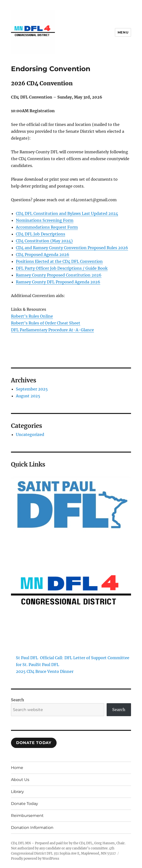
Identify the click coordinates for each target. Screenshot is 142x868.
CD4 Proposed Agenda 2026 (43, 255)
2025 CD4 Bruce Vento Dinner (45, 671)
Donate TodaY (34, 743)
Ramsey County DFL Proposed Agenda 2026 (58, 282)
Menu (123, 32)
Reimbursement (27, 816)
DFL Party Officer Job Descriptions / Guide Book (62, 268)
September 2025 (32, 389)
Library (17, 792)
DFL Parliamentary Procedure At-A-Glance (52, 330)
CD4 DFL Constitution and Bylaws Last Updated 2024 (67, 213)
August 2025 (28, 396)
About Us (20, 780)
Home (17, 768)
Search (18, 700)
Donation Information (32, 828)
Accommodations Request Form (47, 227)
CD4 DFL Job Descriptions (41, 234)
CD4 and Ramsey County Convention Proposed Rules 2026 (72, 248)
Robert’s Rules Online (32, 316)
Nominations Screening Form (45, 220)
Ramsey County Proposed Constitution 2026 (59, 275)
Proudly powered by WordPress (35, 859)
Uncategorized (30, 434)
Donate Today (25, 804)
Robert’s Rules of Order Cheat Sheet (46, 323)
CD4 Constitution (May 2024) (44, 241)
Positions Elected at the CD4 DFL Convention (59, 261)
